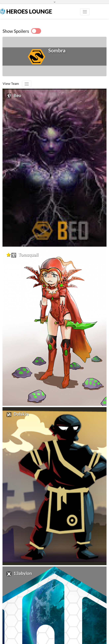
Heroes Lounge (26, 11)
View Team (11, 83)
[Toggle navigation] (85, 12)
